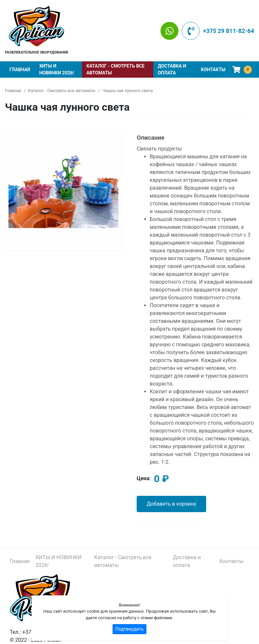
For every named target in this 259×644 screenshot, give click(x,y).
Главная (20, 70)
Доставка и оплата (172, 69)
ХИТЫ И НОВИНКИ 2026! (56, 69)
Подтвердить (130, 629)
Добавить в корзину (171, 504)
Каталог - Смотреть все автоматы (115, 69)
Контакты (213, 70)
